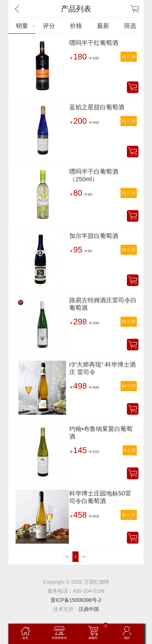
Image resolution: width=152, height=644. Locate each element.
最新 (103, 26)
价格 (76, 26)
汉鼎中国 (89, 609)
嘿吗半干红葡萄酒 (94, 43)
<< (67, 557)
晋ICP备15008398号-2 (76, 600)
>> (84, 557)
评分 (49, 26)
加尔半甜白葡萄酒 (94, 236)
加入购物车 (133, 87)
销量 (22, 26)
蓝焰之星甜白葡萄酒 (97, 107)
